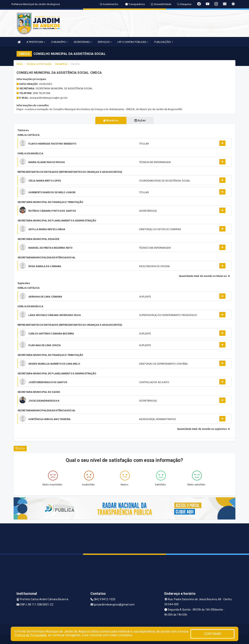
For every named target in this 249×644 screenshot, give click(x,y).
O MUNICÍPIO (60, 42)
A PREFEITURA (36, 42)
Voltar (20, 448)
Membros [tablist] (111, 120)
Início (20, 64)
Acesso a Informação (39, 64)
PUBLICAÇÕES (164, 42)
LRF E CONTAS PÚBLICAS (133, 42)
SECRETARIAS (83, 42)
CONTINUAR (212, 634)
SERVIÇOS (105, 42)
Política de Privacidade (31, 635)
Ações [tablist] (140, 120)
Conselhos (61, 64)
